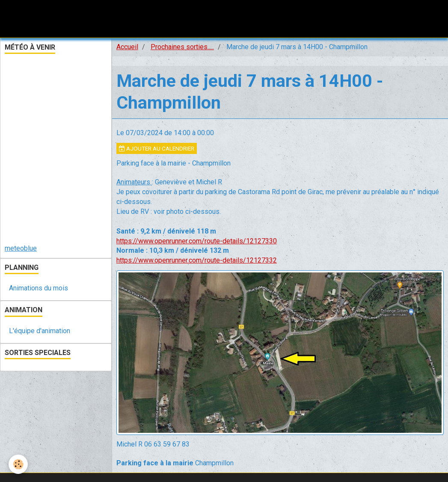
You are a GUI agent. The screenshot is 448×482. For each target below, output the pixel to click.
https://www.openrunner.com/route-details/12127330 (197, 241)
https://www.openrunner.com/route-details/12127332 (197, 260)
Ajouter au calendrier (157, 148)
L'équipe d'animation (40, 331)
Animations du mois (39, 288)
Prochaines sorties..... (182, 47)
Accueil (127, 47)
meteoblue (21, 248)
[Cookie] (18, 464)
